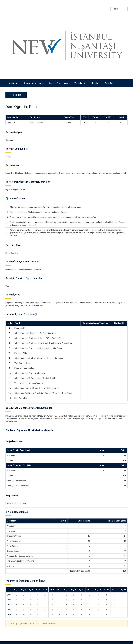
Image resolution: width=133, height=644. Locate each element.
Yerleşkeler (80, 78)
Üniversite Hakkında (33, 78)
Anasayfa (13, 78)
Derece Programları (59, 78)
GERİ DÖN (16, 90)
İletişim (95, 78)
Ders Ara (109, 78)
